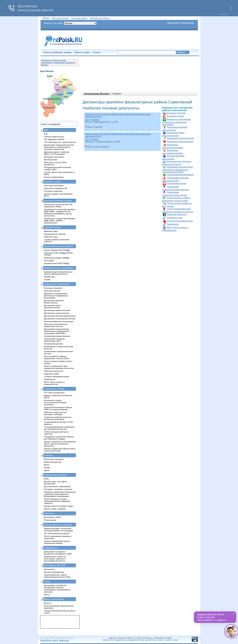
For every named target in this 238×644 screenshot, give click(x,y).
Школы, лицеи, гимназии (55, 509)
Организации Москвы (97, 94)
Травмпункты (173, 224)
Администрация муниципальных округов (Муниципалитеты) (58, 273)
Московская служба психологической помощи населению (55, 402)
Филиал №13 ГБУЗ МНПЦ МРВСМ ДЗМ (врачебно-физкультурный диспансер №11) (118, 135)
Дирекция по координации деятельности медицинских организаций (176, 122)
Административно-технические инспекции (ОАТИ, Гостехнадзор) (59, 530)
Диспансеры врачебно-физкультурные (54, 302)
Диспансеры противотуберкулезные (60, 316)
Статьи (97, 52)
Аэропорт (95, 120)
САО (87, 120)
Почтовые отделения (53, 191)
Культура (48, 455)
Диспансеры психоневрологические (60, 319)
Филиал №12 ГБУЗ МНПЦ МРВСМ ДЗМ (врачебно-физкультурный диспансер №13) (118, 115)
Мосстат (48, 603)
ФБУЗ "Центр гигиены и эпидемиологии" (54, 383)
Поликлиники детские (177, 183)
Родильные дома (175, 218)
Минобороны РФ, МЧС (55, 565)
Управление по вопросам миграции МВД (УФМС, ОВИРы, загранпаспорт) (60, 221)
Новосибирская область (100, 18)
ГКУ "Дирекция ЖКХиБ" (54, 139)
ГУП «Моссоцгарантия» (54, 393)
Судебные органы (53, 227)
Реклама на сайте (163, 638)
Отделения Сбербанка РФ (56, 188)
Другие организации (54, 599)
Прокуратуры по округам (55, 234)
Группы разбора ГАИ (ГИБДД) (57, 250)
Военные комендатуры (54, 572)
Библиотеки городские (54, 459)
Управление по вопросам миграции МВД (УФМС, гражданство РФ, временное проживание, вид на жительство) (60, 212)
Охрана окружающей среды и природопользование (57, 542)
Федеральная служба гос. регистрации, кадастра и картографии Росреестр (55, 559)
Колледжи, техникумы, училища (58, 489)
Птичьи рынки (50, 520)
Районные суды (51, 237)
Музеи (47, 465)
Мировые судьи (51, 231)
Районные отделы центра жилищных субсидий (55, 413)
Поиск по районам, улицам (57, 52)
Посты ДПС (49, 261)
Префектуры (50, 277)
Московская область (60, 18)
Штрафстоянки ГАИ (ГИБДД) (57, 263)
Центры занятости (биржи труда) (58, 506)
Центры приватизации (54, 177)
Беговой (95, 139)
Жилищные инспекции (54, 157)
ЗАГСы (47, 595)
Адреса (112, 638)
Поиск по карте (82, 52)
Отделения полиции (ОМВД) (57, 258)
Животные (49, 513)
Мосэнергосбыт (51, 160)
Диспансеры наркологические (180, 138)
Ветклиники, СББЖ (52, 517)
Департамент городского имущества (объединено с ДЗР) (58, 553)
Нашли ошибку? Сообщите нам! (180, 23)
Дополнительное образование (57, 486)
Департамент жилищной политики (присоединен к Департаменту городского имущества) (59, 147)
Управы (47, 279)
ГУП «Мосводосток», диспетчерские (60, 142)
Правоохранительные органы (58, 246)
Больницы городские (176, 113)
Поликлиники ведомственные (180, 175)
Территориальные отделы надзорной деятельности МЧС (57, 576)
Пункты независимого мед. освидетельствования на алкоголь (59, 367)
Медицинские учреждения (57, 284)
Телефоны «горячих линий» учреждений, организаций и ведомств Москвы (58, 63)
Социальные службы (54, 389)
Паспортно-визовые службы (58, 201)
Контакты (148, 638)
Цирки (47, 470)
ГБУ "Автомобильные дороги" (57, 533)
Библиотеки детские (53, 462)
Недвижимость (51, 548)
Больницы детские (175, 116)
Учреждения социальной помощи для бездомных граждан (59, 438)
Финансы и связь (52, 182)
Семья (47, 581)
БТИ (46, 134)
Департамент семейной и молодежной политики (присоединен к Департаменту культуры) (57, 589)
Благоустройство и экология (58, 525)
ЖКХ (46, 130)
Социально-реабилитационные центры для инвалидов (58, 418)
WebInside (64, 640)
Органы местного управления (58, 268)
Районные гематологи (177, 214)
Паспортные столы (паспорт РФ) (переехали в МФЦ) (58, 205)
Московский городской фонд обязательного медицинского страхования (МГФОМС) (177, 170)
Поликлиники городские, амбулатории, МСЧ (55, 340)
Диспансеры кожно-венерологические (53, 306)
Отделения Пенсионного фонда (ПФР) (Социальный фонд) (58, 408)
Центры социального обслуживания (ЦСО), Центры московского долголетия (60, 444)
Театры (47, 467)
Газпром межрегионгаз (54, 137)
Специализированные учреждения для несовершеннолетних (59, 428)
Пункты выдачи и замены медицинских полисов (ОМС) (57, 357)
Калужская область (79, 18)
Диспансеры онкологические (180, 142)
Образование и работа (55, 475)
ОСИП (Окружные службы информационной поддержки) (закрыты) (57, 501)
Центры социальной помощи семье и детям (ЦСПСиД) (60, 450)
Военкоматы (49, 569)
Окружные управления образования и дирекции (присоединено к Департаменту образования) (60, 494)
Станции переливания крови (180, 221)
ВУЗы (46, 479)
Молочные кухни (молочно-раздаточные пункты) (56, 325)
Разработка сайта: (49, 640)
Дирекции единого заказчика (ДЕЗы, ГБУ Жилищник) (57, 153)
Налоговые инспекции (54, 186)
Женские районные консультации (59, 321)
